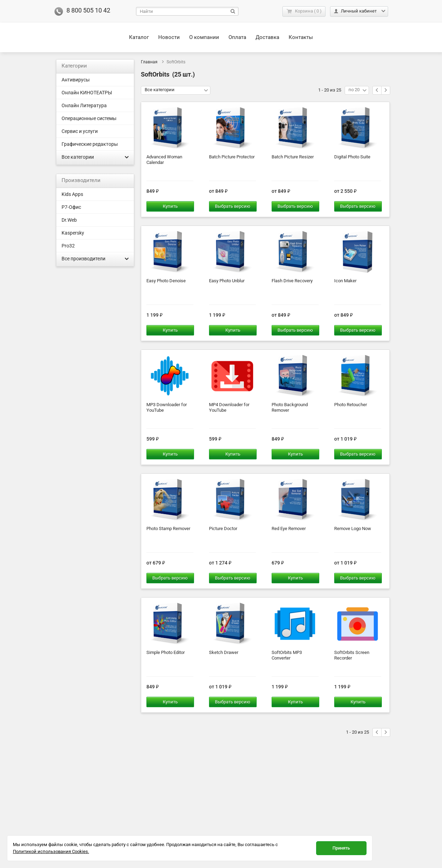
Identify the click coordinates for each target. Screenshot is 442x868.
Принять (341, 848)
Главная (149, 62)
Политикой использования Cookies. (51, 851)
